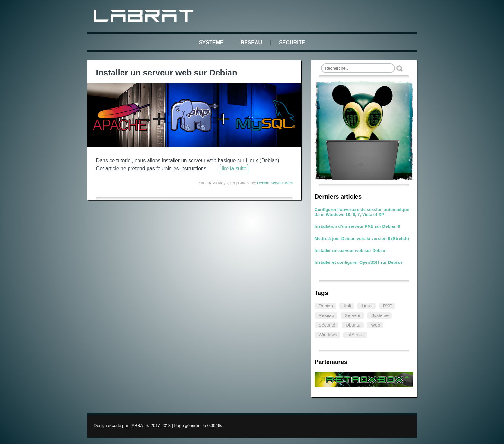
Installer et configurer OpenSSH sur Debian (359, 262)
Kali (347, 306)
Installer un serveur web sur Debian (351, 250)
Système (380, 315)
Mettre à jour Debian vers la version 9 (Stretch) (362, 239)
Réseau (327, 315)
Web (376, 325)
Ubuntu (353, 325)
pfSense (356, 335)
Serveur (353, 315)
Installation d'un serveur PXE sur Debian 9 (357, 226)
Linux (367, 306)
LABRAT (145, 17)
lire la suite (234, 169)
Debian (326, 306)
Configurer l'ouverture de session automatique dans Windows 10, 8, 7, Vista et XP (362, 212)
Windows (328, 335)
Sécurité (327, 325)
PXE (388, 306)
